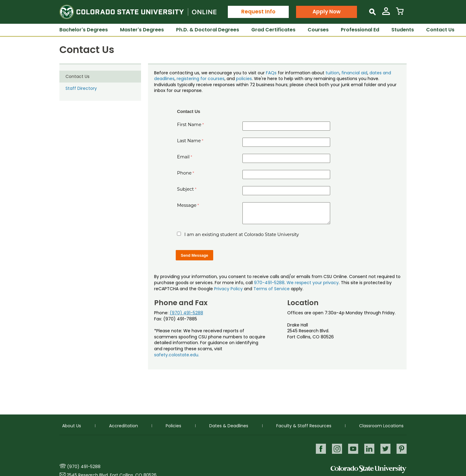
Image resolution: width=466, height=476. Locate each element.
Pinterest (402, 448)
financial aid (354, 73)
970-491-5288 (269, 283)
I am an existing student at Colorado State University (242, 234)
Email (183, 157)
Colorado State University (369, 469)
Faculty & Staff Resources (304, 425)
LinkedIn (369, 448)
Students (403, 30)
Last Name (189, 141)
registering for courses (201, 79)
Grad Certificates (273, 30)
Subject (185, 189)
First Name (189, 125)
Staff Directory (81, 88)
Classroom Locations (381, 425)
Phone (184, 173)
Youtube (352, 448)
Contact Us (440, 30)
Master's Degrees (142, 30)
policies (244, 79)
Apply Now (327, 12)
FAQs (271, 73)
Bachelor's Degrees (84, 30)
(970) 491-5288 (186, 313)
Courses (318, 30)
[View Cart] (400, 14)
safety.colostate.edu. (177, 355)
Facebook (319, 448)
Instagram (336, 448)
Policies (173, 425)
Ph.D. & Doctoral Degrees (208, 30)
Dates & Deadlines (229, 425)
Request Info (258, 12)
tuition (332, 73)
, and (230, 79)
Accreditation (124, 425)
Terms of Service (272, 289)
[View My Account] (386, 14)
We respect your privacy (313, 283)
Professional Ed (360, 30)
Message (187, 205)
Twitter (385, 448)
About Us (72, 425)
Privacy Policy (228, 289)
